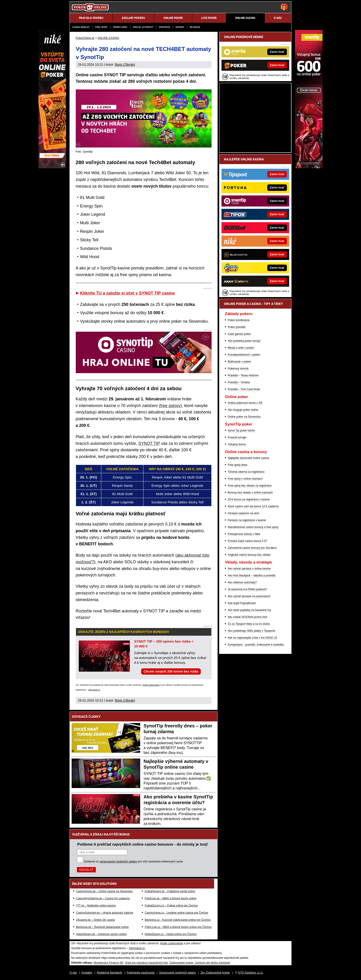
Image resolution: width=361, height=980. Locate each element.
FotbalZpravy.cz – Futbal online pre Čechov (171, 906)
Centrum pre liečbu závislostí (213, 963)
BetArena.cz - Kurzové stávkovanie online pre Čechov (178, 920)
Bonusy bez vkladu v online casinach (250, 493)
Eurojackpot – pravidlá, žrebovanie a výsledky (256, 645)
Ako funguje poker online (243, 410)
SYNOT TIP (149, 443)
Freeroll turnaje (237, 437)
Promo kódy (120, 27)
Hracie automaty (143, 27)
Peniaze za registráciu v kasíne (247, 520)
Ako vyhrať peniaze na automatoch (249, 596)
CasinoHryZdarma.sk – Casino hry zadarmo (103, 898)
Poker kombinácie (239, 320)
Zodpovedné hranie (181, 963)
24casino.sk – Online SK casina (95, 920)
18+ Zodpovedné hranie (215, 973)
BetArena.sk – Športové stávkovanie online (102, 927)
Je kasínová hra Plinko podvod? (247, 589)
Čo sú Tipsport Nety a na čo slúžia (249, 624)
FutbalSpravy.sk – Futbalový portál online (170, 891)
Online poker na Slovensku (244, 417)
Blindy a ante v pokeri (241, 348)
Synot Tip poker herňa (241, 431)
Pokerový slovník (238, 369)
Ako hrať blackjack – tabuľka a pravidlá (252, 576)
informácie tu (94, 690)
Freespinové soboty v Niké (244, 534)
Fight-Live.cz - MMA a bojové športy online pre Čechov (178, 927)
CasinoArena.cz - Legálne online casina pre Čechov (176, 913)
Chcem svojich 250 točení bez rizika (171, 671)
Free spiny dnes (237, 465)
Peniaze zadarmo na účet (243, 513)
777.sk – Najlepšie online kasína (96, 906)
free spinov (170, 406)
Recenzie (195, 27)
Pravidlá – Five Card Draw (244, 389)
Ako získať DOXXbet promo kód (247, 617)
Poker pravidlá (237, 327)
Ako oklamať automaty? (242, 582)
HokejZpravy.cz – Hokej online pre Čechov (171, 934)
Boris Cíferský (125, 65)
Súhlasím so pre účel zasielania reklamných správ (134, 862)
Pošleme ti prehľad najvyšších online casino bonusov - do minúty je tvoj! (143, 844)
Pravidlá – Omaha (239, 382)
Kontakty (87, 973)
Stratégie (164, 27)
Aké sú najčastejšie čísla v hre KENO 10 (252, 638)
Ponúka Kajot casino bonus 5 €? (247, 541)
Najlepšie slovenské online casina (248, 458)
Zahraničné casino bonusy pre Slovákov (252, 548)
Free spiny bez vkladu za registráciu (250, 486)
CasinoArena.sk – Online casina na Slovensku (104, 891)
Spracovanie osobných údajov (178, 973)
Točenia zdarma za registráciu (246, 472)
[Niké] (52, 167)
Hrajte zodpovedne (151, 685)
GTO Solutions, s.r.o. (251, 973)
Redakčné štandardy (109, 973)
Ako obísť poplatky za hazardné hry (249, 610)
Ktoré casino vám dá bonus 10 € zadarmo (253, 506)
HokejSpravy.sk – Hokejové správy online (101, 934)
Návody (180, 27)
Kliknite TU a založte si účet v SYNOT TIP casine (128, 293)
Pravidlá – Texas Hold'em (243, 375)
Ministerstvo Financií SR (108, 963)
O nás (73, 973)
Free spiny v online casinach (245, 479)
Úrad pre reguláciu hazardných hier (146, 963)
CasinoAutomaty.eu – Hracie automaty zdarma (105, 913)
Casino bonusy (81, 27)
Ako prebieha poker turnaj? (244, 341)
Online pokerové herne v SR (245, 403)
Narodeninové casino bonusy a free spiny (253, 527)
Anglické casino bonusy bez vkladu (249, 555)
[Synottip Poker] (309, 167)
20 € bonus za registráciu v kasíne (249, 499)
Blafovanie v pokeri (239, 362)
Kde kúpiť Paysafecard (242, 603)
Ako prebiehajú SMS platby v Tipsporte (252, 631)
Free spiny (101, 27)
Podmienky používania (141, 973)
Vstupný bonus (237, 444)
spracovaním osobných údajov (118, 862)
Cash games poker (239, 334)
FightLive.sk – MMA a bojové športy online (170, 898)
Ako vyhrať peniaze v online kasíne (249, 569)
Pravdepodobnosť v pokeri (244, 355)
